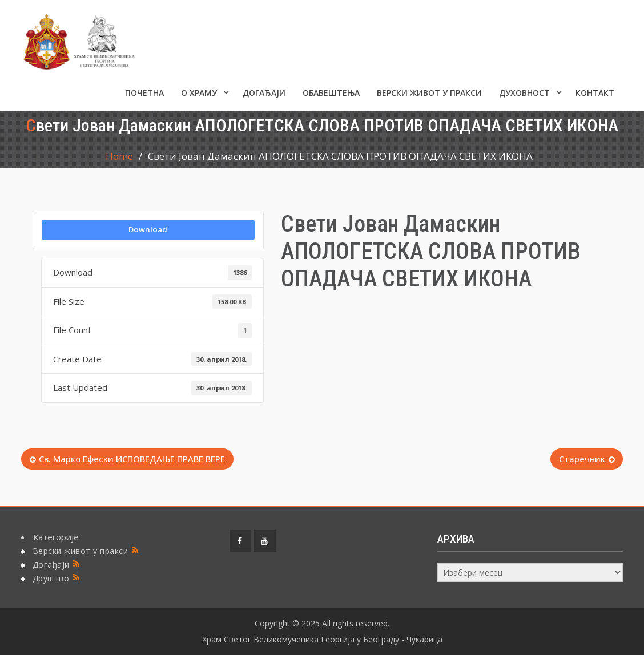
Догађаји (264, 93)
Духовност (524, 93)
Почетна (144, 93)
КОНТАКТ (595, 93)
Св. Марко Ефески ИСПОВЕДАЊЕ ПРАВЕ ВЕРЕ (132, 459)
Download (148, 229)
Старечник (582, 459)
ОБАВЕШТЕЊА (331, 93)
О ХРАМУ (199, 93)
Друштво (51, 578)
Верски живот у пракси (429, 93)
